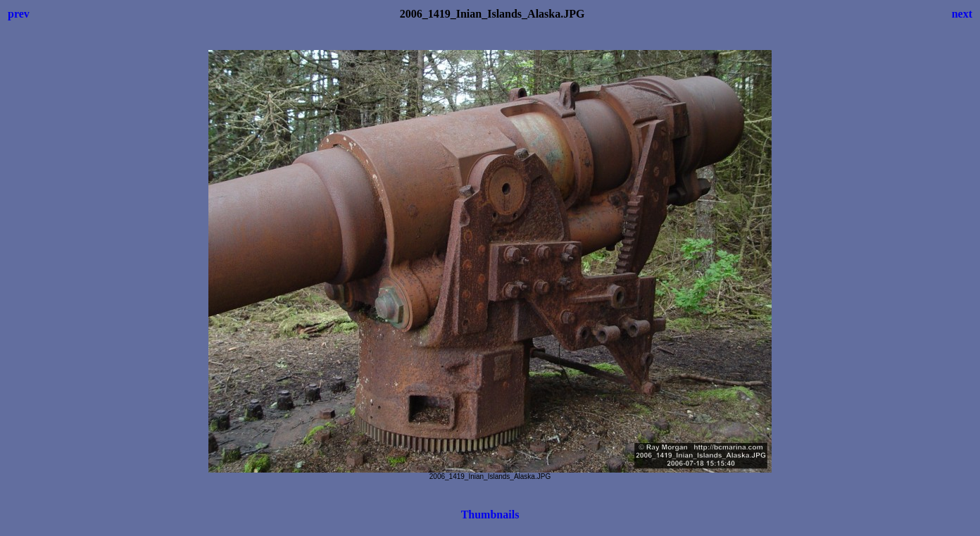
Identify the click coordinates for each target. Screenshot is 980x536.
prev (19, 14)
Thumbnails (490, 515)
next (962, 14)
